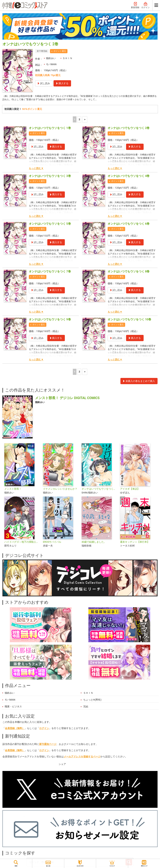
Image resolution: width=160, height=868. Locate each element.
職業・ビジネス (13, 707)
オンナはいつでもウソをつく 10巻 (129, 320)
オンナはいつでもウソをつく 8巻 (129, 272)
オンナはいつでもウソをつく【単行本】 (99, 490)
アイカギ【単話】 (130, 490)
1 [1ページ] (75, 120)
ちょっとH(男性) (92, 700)
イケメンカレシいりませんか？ (60, 490)
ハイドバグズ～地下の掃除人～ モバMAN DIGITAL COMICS (22, 543)
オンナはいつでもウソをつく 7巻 (50, 272)
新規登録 (135, 5)
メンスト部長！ (13, 490)
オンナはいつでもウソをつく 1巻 (50, 129)
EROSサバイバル (52, 543)
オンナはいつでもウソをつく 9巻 (50, 320)
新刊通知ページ (48, 745)
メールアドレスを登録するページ (82, 757)
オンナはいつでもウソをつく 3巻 (50, 177)
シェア (62, 765)
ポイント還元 (60, 51)
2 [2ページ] (79, 120)
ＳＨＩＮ (67, 58)
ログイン (145, 5)
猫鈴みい (51, 58)
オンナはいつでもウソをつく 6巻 (129, 224)
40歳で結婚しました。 (94, 543)
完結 (86, 707)
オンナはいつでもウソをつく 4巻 (129, 177)
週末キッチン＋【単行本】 (135, 543)
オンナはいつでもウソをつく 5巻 (50, 224)
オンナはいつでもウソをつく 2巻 (129, 129)
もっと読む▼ (36, 169)
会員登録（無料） (15, 729)
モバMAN (51, 64)
